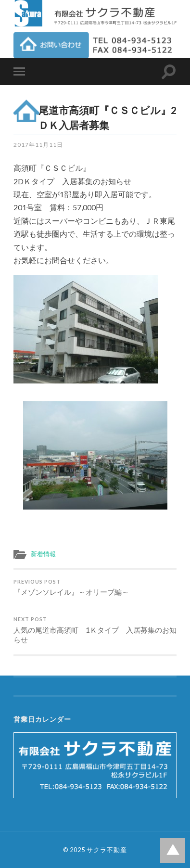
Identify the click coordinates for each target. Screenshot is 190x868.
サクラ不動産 (107, 850)
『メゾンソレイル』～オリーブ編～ (95, 588)
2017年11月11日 (38, 145)
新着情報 (43, 554)
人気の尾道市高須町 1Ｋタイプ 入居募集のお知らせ (95, 630)
